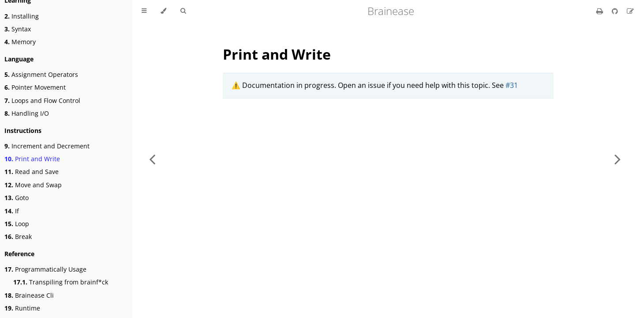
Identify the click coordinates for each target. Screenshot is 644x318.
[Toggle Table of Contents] (144, 11)
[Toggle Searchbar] (183, 11)
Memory (20, 42)
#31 (512, 85)
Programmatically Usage (45, 269)
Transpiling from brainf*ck (61, 282)
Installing (22, 16)
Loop (17, 224)
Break (18, 237)
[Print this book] (601, 11)
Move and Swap (33, 185)
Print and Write (32, 159)
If (12, 211)
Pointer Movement (35, 87)
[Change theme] (163, 11)
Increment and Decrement (47, 146)
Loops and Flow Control (42, 100)
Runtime (22, 308)
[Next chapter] (618, 159)
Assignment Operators (41, 74)
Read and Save (32, 172)
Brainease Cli (29, 295)
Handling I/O (27, 113)
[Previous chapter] (152, 159)
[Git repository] (616, 11)
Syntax (18, 29)
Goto (17, 198)
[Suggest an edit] (630, 11)
